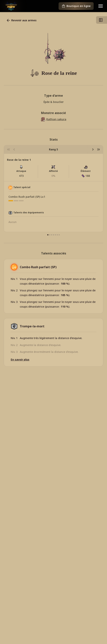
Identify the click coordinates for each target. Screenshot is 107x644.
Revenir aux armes (21, 20)
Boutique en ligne (76, 6)
